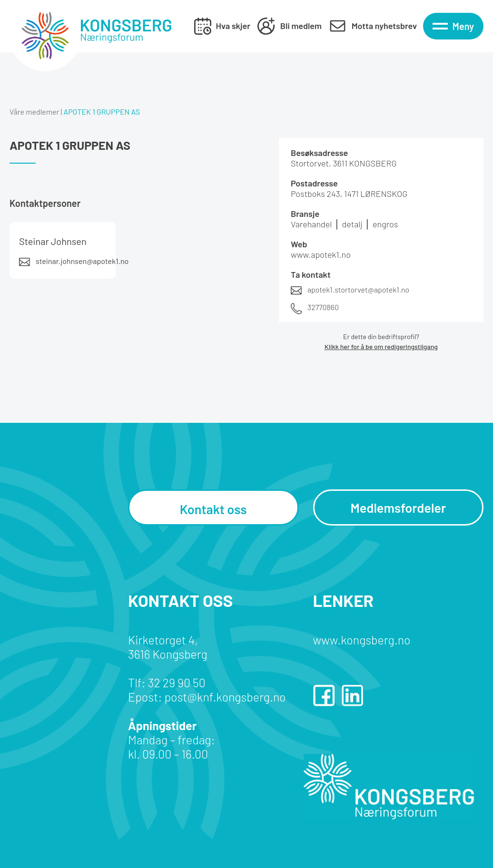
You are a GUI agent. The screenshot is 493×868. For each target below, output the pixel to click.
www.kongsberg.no (362, 640)
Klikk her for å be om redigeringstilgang (381, 346)
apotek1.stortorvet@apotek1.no (358, 289)
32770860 (323, 307)
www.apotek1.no (321, 254)
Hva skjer (233, 26)
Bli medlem (301, 26)
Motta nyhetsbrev (384, 26)
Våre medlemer (34, 112)
